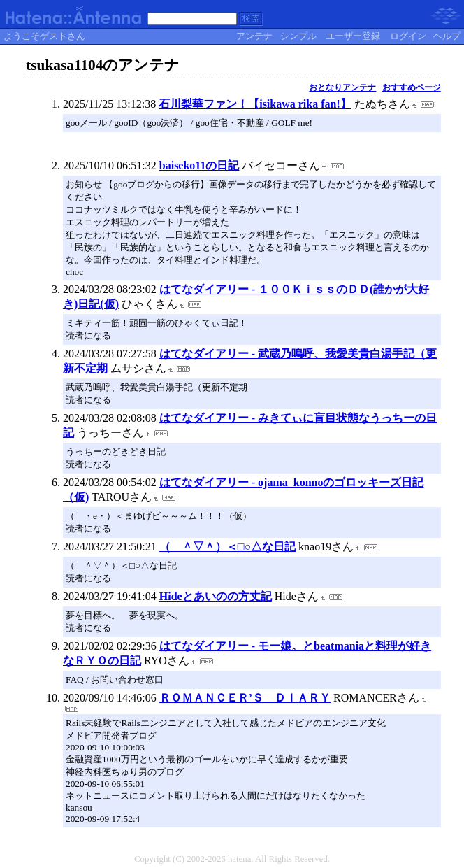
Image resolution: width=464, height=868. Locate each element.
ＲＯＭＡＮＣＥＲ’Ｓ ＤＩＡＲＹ (245, 698)
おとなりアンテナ (342, 87)
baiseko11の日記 (200, 165)
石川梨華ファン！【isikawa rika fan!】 (255, 104)
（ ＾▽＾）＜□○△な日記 (227, 547)
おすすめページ (412, 87)
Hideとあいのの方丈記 (216, 596)
